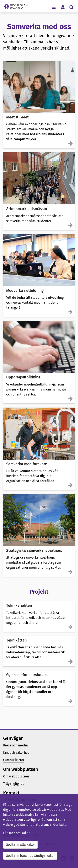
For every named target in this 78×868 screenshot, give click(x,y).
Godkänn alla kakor (20, 845)
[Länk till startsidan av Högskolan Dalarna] (16, 5)
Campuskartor (14, 760)
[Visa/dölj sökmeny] (71, 7)
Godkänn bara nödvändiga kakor (30, 856)
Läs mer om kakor (16, 833)
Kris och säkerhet (16, 753)
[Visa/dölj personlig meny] (63, 7)
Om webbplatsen (16, 776)
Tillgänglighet (13, 784)
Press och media (15, 745)
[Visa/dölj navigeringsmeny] (54, 7)
